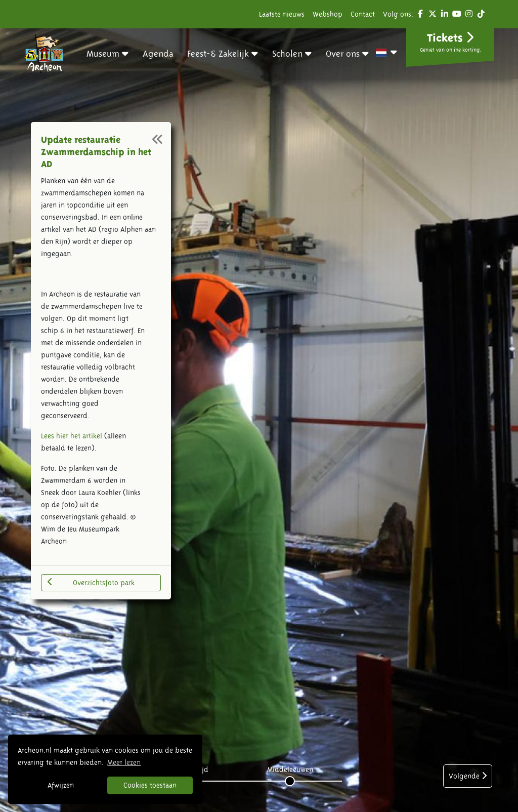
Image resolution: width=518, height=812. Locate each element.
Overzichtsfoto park (91, 582)
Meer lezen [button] (124, 762)
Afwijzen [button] (61, 785)
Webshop (328, 14)
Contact (363, 14)
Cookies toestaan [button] (150, 785)
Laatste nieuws (282, 14)
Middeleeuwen (290, 769)
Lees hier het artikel (72, 436)
